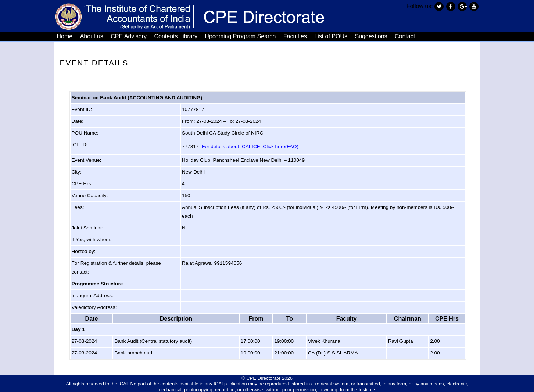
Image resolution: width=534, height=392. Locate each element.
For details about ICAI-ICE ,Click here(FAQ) (250, 146)
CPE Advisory (129, 36)
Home (65, 36)
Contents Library (176, 36)
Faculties (295, 36)
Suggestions (371, 36)
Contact (405, 36)
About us (92, 36)
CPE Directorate (263, 377)
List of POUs (331, 36)
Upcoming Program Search (240, 36)
